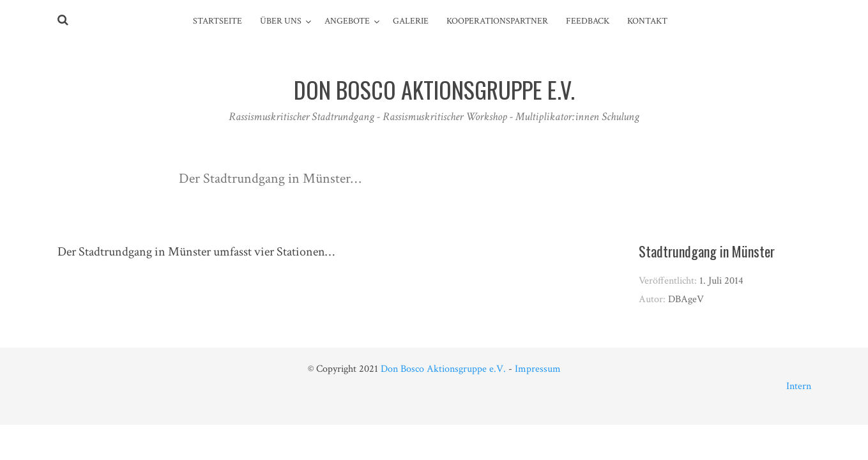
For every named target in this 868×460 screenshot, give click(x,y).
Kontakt (647, 21)
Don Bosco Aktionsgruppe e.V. (443, 369)
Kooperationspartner (497, 21)
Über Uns (281, 21)
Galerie (411, 21)
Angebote (347, 21)
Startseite (217, 21)
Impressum (538, 369)
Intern (799, 386)
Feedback (588, 21)
